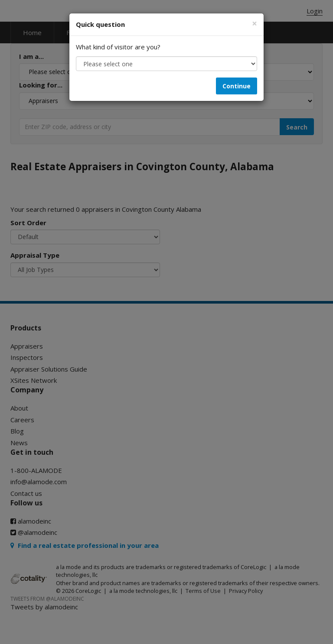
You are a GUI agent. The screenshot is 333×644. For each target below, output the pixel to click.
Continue (237, 86)
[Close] (255, 24)
